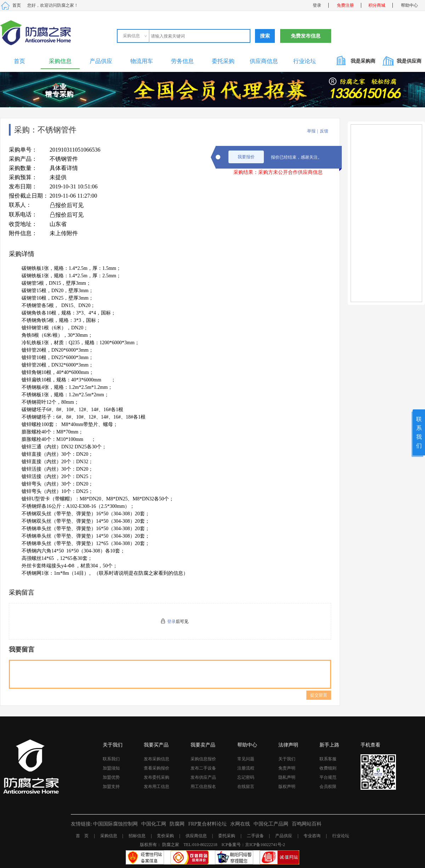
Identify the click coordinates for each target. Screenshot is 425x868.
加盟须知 (111, 768)
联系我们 (111, 759)
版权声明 (287, 787)
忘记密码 (246, 777)
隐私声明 (287, 777)
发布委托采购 (157, 777)
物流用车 (142, 61)
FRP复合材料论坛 (207, 824)
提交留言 (319, 695)
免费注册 (345, 5)
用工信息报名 (203, 787)
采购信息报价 (203, 759)
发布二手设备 (203, 768)
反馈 (324, 131)
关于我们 (287, 759)
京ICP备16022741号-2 (265, 845)
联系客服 (328, 759)
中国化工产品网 (271, 824)
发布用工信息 (157, 787)
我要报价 (246, 157)
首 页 (82, 836)
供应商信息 (264, 61)
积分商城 (377, 5)
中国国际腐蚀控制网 (115, 824)
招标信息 (137, 836)
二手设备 (255, 836)
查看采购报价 (157, 768)
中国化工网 (154, 824)
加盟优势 (111, 777)
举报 (311, 131)
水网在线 (240, 824)
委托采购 (223, 61)
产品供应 (101, 61)
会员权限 (328, 787)
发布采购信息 (157, 759)
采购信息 (60, 61)
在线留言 (246, 787)
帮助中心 (409, 5)
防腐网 (177, 824)
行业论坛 (305, 61)
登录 (317, 5)
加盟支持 (111, 787)
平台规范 (328, 777)
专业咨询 (312, 836)
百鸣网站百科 (307, 824)
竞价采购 (165, 836)
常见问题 (246, 759)
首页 (17, 5)
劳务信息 (182, 61)
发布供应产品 (203, 777)
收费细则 (328, 768)
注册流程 (246, 768)
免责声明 (287, 768)
